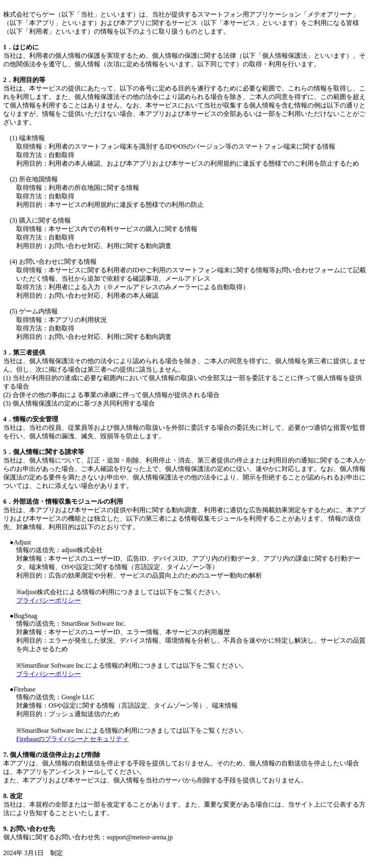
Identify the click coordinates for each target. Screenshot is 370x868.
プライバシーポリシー (49, 600)
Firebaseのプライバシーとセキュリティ (72, 739)
